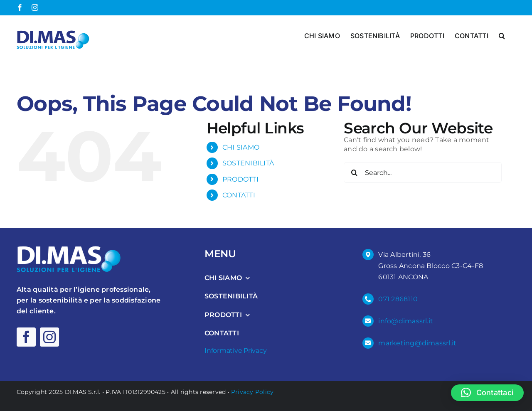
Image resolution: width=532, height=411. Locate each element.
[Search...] (423, 172)
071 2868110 (398, 299)
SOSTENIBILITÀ (248, 163)
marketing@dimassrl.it (417, 343)
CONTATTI (239, 195)
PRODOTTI (240, 179)
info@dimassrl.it (406, 321)
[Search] (354, 172)
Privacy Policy (252, 391)
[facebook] (26, 337)
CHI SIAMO (241, 147)
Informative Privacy (235, 350)
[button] (502, 35)
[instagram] (49, 337)
